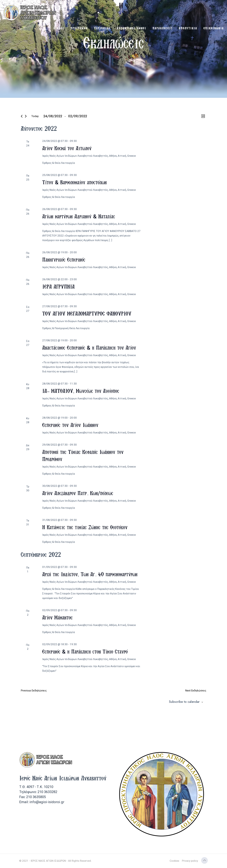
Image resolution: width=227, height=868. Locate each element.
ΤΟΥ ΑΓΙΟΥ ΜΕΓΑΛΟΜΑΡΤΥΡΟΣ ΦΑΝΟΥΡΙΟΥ (87, 313)
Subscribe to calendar (184, 702)
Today (35, 116)
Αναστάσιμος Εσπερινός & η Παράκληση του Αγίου (89, 348)
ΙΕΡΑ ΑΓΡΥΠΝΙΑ (58, 286)
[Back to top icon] (204, 860)
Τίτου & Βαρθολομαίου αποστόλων (74, 182)
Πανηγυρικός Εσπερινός (64, 259)
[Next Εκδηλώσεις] (26, 116)
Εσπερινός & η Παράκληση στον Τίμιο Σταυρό (85, 651)
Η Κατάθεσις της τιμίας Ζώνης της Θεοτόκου (85, 527)
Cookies (174, 861)
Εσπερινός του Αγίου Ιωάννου (70, 425)
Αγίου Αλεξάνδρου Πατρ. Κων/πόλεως (78, 493)
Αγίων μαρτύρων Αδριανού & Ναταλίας (79, 216)
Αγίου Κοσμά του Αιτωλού (67, 148)
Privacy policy (190, 861)
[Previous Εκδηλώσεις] (22, 116)
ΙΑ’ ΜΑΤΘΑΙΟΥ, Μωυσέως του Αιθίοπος (81, 391)
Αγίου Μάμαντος (57, 617)
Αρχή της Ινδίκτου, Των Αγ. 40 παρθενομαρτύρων (90, 574)
